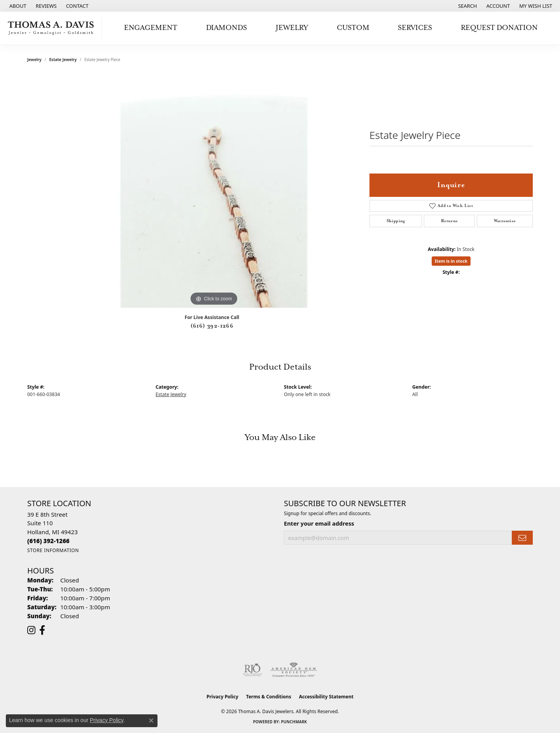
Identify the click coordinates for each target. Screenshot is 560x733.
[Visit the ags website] (294, 670)
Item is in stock (451, 261)
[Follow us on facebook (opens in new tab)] (42, 630)
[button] (467, 6)
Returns (450, 221)
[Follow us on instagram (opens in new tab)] (31, 630)
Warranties (505, 221)
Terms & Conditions (269, 697)
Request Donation (499, 28)
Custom (353, 28)
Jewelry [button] (292, 28)
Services (415, 28)
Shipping (396, 221)
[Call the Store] (48, 541)
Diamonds (227, 28)
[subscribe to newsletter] (522, 538)
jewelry (34, 60)
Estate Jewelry (63, 60)
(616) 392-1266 (212, 326)
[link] (17, 6)
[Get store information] (53, 550)
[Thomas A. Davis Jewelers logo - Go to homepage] (53, 28)
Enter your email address (319, 523)
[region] (214, 191)
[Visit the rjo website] (252, 670)
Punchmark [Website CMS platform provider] (294, 722)
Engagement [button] (151, 28)
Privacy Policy (222, 697)
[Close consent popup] (151, 721)
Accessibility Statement (326, 697)
